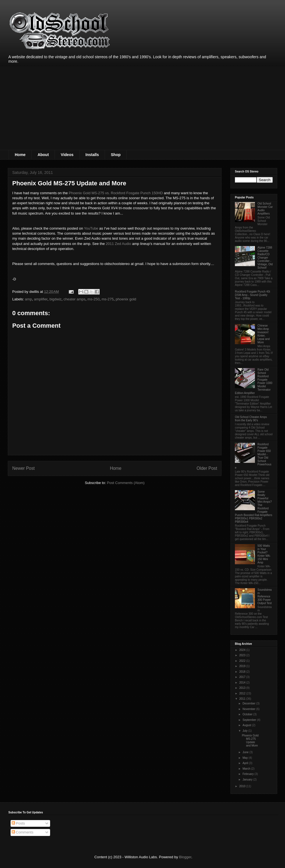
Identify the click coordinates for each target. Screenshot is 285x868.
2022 (243, 661)
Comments (23, 832)
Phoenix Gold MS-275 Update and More (250, 741)
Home (20, 155)
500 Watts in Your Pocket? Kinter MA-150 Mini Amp (264, 554)
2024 (243, 650)
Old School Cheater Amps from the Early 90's (251, 419)
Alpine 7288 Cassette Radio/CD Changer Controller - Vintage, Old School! (265, 258)
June (246, 752)
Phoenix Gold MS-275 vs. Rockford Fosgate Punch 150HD (116, 193)
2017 (243, 677)
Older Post (207, 468)
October (248, 714)
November (249, 709)
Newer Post (24, 468)
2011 (243, 699)
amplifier (41, 299)
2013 (243, 688)
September (250, 720)
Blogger (185, 857)
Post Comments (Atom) (126, 483)
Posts (18, 823)
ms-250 (93, 299)
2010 (243, 786)
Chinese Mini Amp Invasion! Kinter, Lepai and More (264, 334)
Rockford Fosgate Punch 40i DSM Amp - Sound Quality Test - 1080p (252, 295)
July (245, 731)
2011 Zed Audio (118, 244)
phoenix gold (126, 299)
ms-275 (108, 299)
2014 (243, 683)
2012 (243, 693)
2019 (243, 666)
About (43, 155)
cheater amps (74, 299)
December (249, 703)
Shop (116, 155)
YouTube (91, 228)
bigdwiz (56, 299)
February (248, 774)
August (247, 725)
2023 (243, 655)
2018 (243, 672)
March (247, 769)
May (245, 758)
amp (29, 299)
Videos (67, 155)
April (246, 763)
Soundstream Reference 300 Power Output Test (265, 596)
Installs (92, 155)
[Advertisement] (142, 108)
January (248, 780)
